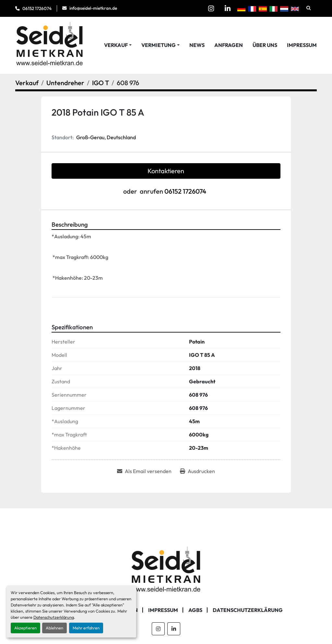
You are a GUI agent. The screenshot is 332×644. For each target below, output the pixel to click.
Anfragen (229, 45)
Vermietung (159, 45)
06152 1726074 (37, 8)
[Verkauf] (27, 83)
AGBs (195, 610)
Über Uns (265, 45)
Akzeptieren (25, 628)
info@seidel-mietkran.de (93, 8)
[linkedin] (228, 8)
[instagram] (211, 8)
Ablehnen (54, 628)
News (197, 45)
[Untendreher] (65, 83)
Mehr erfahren (86, 628)
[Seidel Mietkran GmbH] (166, 570)
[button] (118, 45)
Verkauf (116, 45)
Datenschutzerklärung (54, 617)
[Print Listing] (197, 471)
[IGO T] (101, 83)
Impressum (302, 45)
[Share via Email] (144, 471)
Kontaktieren (166, 171)
